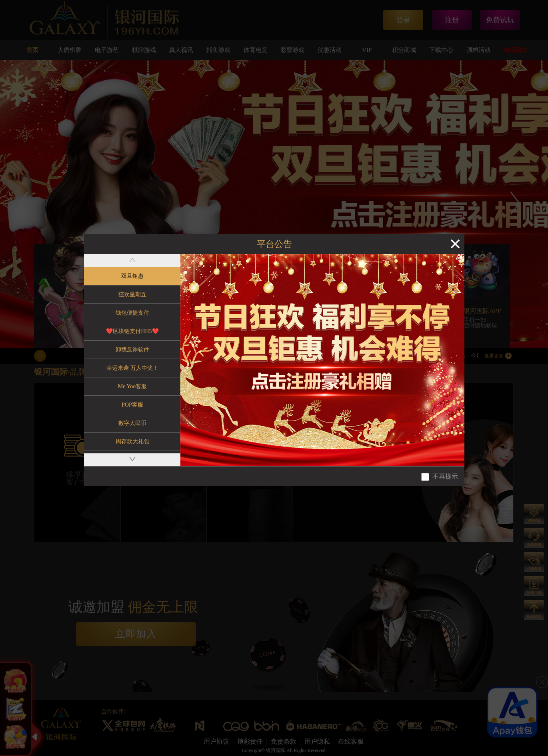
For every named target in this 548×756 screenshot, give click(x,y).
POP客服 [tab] (132, 405)
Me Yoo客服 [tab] (132, 386)
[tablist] (132, 360)
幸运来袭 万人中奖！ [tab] (132, 368)
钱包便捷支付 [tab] (132, 313)
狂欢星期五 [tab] (132, 294)
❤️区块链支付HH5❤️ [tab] (132, 331)
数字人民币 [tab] (132, 423)
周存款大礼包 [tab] (132, 442)
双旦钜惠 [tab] (132, 276)
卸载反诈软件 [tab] (132, 350)
